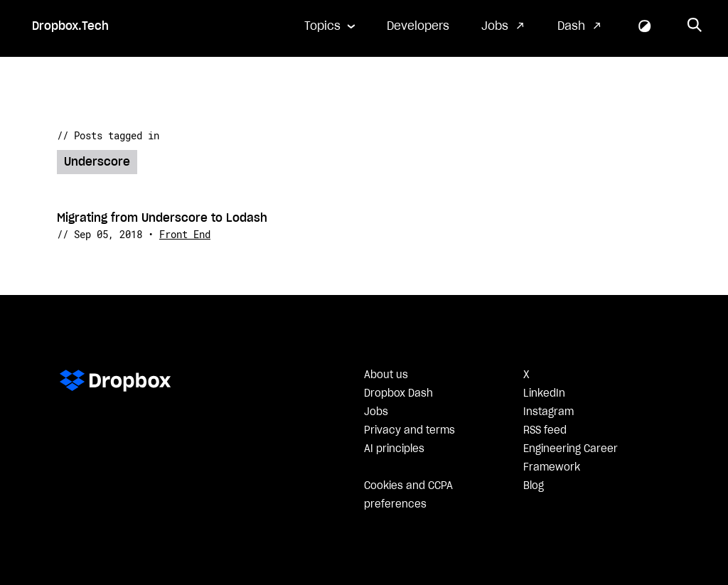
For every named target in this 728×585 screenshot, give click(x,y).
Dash (571, 26)
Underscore (97, 162)
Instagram (548, 412)
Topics (322, 26)
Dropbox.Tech (70, 26)
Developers (418, 26)
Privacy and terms (409, 431)
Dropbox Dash (398, 394)
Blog (534, 486)
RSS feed (545, 431)
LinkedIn (544, 394)
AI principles (394, 449)
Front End (185, 234)
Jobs (495, 26)
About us (386, 375)
